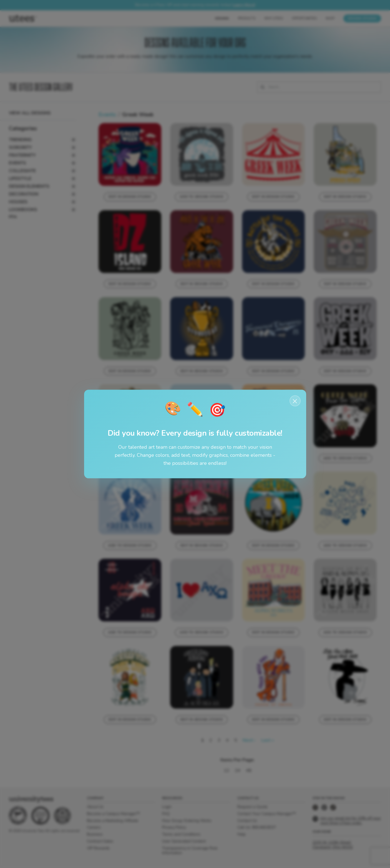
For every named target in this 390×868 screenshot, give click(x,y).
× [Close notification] (295, 401)
